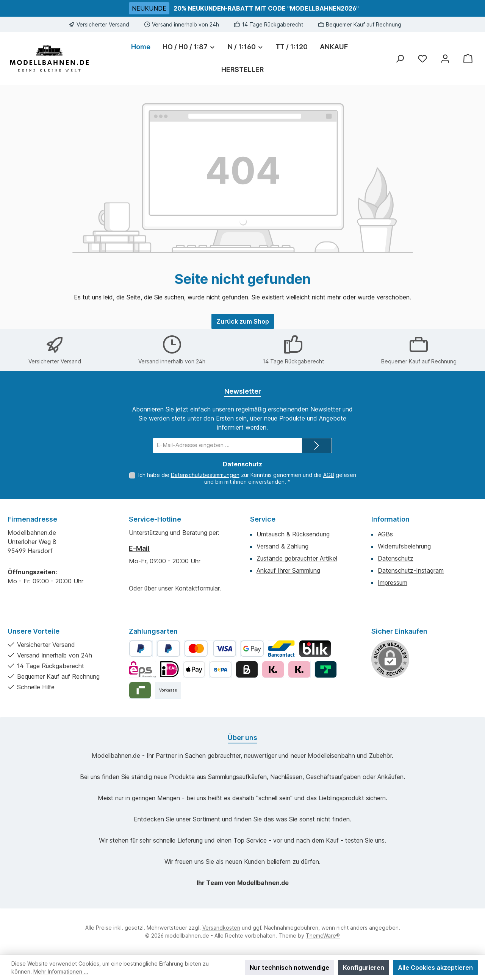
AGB (329, 475)
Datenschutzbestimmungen (205, 475)
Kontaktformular (197, 588)
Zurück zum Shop (243, 321)
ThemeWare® (323, 936)
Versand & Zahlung (282, 546)
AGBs (385, 534)
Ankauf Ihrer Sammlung (288, 570)
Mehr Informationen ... (61, 971)
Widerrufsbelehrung (404, 546)
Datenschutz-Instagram (411, 570)
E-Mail (139, 548)
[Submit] (317, 446)
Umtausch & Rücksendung (293, 534)
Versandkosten (221, 928)
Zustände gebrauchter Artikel (297, 558)
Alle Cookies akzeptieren (435, 968)
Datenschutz (396, 558)
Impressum (393, 583)
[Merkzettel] (422, 58)
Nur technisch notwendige (289, 968)
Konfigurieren (364, 968)
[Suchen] (400, 58)
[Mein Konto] (445, 58)
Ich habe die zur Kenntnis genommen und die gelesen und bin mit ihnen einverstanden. (247, 478)
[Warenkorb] (468, 58)
